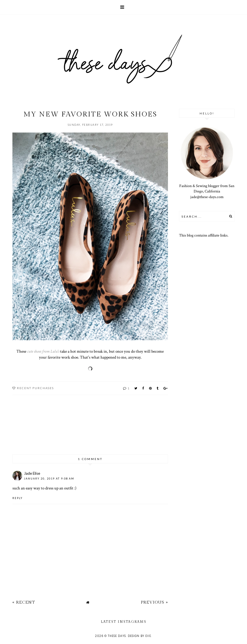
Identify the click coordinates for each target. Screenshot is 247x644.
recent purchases (35, 388)
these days (117, 636)
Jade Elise (32, 473)
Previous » (154, 602)
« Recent (24, 602)
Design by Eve (139, 636)
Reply (18, 498)
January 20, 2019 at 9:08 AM (49, 479)
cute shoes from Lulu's (43, 351)
